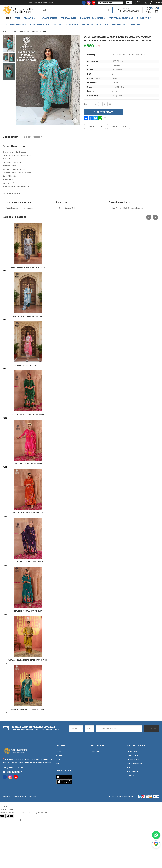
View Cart (95, 751)
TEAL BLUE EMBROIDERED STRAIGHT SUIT (28, 709)
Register (159, 3)
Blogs (58, 763)
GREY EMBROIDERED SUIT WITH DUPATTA (28, 267)
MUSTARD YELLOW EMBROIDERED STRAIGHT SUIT (28, 660)
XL (104, 104)
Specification (33, 137)
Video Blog (135, 25)
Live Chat (127, 9)
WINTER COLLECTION (92, 25)
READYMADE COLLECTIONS (92, 18)
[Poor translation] (10, 816)
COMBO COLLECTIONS (16, 25)
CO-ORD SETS (72, 25)
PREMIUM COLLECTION (116, 25)
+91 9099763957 (131, 11)
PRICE (18, 18)
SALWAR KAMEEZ (49, 18)
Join (150, 728)
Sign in (152, 3)
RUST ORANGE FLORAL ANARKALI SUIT (28, 513)
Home (6, 32)
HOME (8, 18)
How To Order (132, 771)
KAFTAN (58, 25)
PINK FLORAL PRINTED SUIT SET (28, 366)
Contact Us (138, 3)
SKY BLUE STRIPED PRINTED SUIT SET (28, 316)
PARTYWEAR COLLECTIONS (121, 18)
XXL (110, 104)
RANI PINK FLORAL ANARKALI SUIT (28, 464)
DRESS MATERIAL (145, 18)
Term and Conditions (136, 763)
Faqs (129, 767)
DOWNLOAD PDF (118, 127)
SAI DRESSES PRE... (40, 32)
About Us (60, 755)
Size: (86, 104)
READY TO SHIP (31, 18)
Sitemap (130, 775)
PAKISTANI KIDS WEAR (40, 25)
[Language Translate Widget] (110, 3)
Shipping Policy (133, 759)
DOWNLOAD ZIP (95, 127)
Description (11, 137)
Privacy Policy (132, 751)
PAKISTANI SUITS (69, 18)
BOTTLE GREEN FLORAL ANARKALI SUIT (28, 415)
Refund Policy (132, 755)
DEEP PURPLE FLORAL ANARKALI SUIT (28, 562)
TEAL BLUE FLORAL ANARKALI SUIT (28, 611)
